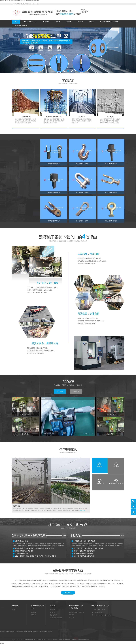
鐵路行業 (52, 610)
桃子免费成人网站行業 (56, 618)
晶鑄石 (8, 631)
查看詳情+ (68, 593)
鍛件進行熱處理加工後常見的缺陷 (84, 556)
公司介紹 (33, 612)
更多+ (64, 535)
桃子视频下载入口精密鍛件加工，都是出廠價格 (89, 548)
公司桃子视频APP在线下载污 (76, 612)
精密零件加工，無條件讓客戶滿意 (84, 541)
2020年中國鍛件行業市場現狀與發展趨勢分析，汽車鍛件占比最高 (36, 556)
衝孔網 (25, 631)
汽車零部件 (17, 168)
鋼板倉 (12, 631)
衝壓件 (16, 164)
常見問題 (72, 617)
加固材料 (30, 631)
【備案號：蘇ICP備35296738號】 (81, 640)
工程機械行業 (54, 615)
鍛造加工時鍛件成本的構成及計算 (84, 551)
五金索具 (16, 172)
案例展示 (57, 22)
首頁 (16, 22)
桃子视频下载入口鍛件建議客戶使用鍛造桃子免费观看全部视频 (35, 548)
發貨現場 (92, 22)
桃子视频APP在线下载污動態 (109, 22)
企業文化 (33, 615)
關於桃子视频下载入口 (30, 22)
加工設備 (80, 22)
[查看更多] (82, 510)
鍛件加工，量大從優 (22, 541)
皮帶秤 (16, 631)
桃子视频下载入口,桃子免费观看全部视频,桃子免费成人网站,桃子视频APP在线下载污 (20, 1)
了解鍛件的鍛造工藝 (22, 553)
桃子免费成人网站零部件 (21, 160)
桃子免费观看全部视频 (20, 155)
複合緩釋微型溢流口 (47, 631)
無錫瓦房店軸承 (37, 631)
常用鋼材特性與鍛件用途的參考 (84, 553)
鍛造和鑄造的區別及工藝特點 (24, 551)
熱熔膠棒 (21, 631)
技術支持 (72, 615)
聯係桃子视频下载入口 (22, 26)
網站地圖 (2, 643)
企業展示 (69, 22)
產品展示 (46, 22)
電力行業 (52, 612)
